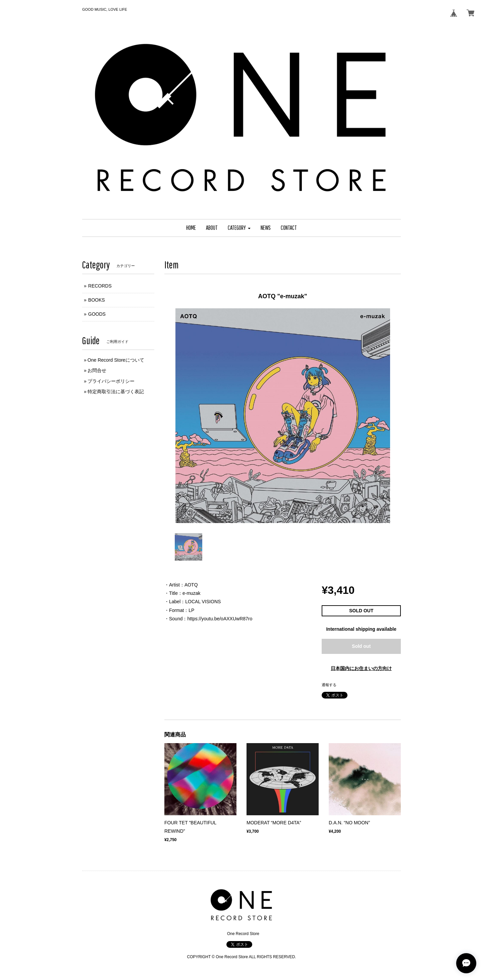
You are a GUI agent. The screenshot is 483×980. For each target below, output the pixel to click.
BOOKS (97, 300)
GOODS (97, 314)
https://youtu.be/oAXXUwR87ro (220, 619)
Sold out (361, 646)
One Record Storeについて (116, 360)
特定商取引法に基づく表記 (116, 392)
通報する (329, 685)
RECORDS (100, 286)
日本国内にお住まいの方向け (361, 668)
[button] (239, 228)
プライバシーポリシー (111, 381)
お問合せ (97, 370)
